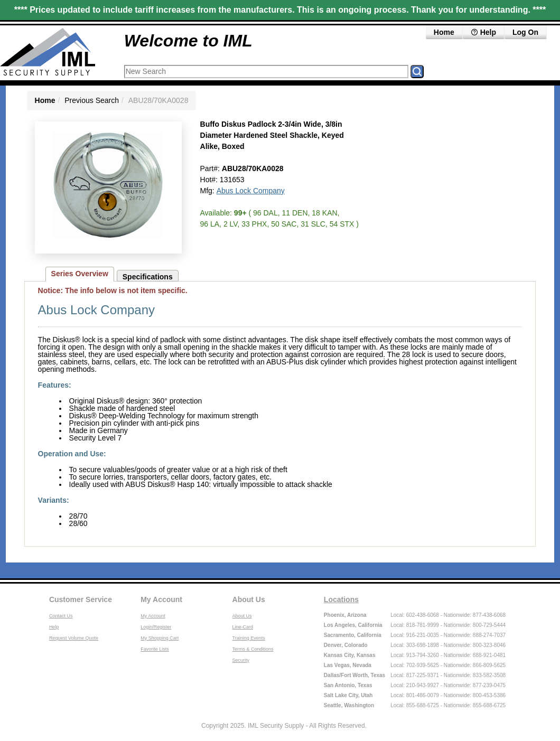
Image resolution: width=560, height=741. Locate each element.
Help (483, 32)
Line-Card (243, 627)
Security (241, 660)
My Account (161, 599)
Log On (525, 32)
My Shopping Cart (160, 638)
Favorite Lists (155, 649)
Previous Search (92, 100)
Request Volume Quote (74, 638)
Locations (341, 599)
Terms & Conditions (253, 649)
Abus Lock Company (251, 191)
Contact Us (61, 616)
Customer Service (81, 599)
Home (444, 32)
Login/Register (156, 627)
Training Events (249, 638)
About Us (249, 599)
